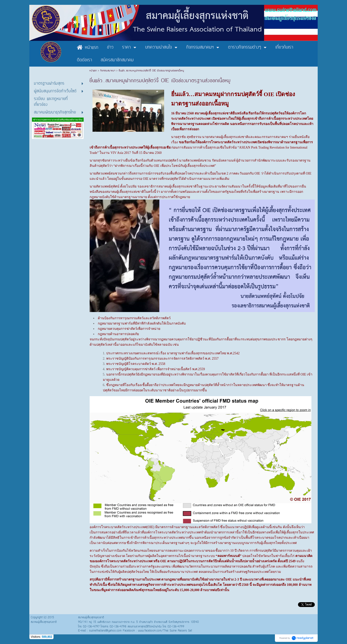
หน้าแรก (94, 71)
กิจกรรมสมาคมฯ (108, 71)
